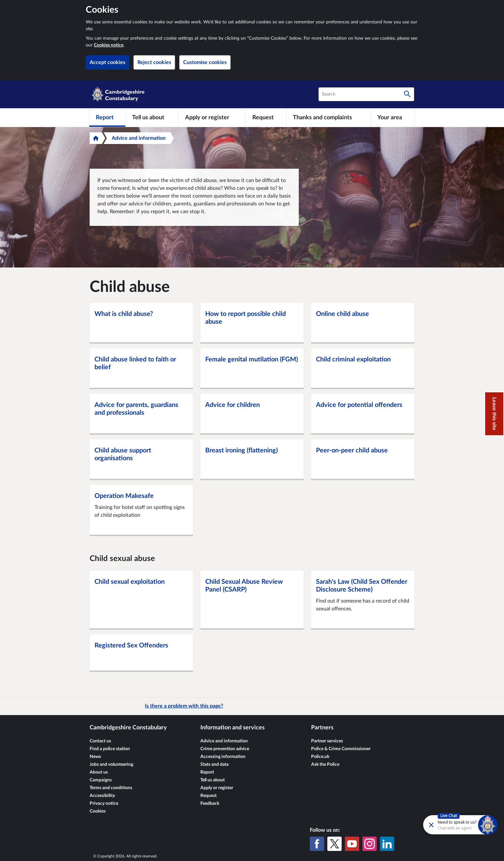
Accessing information (223, 757)
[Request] (266, 117)
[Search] (407, 94)
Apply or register (217, 788)
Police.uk (320, 757)
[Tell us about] (152, 117)
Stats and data (214, 764)
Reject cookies (154, 62)
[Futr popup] (446, 824)
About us (99, 772)
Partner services (327, 741)
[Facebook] (317, 844)
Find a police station (110, 749)
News (95, 757)
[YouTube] (352, 844)
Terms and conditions (111, 788)
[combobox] (366, 94)
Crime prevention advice (225, 749)
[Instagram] (370, 844)
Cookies (98, 811)
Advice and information (139, 138)
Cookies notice (109, 45)
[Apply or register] (212, 117)
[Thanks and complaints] (328, 117)
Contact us (100, 741)
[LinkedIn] (387, 844)
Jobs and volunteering (111, 764)
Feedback (210, 803)
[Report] (107, 117)
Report (207, 772)
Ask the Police (325, 764)
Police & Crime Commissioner (341, 749)
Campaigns (101, 780)
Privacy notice (104, 803)
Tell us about (213, 780)
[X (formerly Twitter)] (334, 844)
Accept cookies (107, 62)
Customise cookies (205, 62)
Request (208, 796)
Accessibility (102, 796)
